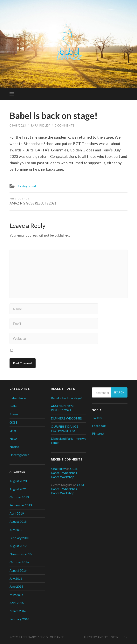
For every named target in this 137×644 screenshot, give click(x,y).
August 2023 (18, 481)
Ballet (14, 406)
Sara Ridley (40, 125)
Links (13, 430)
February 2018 (19, 538)
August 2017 (18, 546)
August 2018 (18, 521)
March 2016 (18, 611)
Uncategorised (26, 186)
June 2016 (16, 586)
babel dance (18, 398)
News (13, 439)
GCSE (13, 422)
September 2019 (21, 505)
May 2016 (16, 595)
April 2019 (17, 513)
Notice (14, 447)
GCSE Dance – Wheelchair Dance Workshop (64, 473)
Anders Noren (108, 637)
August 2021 (18, 489)
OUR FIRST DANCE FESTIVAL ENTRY (65, 428)
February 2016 (19, 619)
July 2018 (16, 530)
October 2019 (19, 497)
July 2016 (16, 578)
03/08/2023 (18, 125)
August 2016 (18, 570)
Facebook (99, 426)
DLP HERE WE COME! (66, 418)
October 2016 (19, 562)
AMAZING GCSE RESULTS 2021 (33, 201)
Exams (14, 414)
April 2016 (17, 603)
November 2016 (21, 554)
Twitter (97, 418)
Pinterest (98, 433)
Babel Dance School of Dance (41, 637)
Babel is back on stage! (54, 116)
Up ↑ (125, 637)
